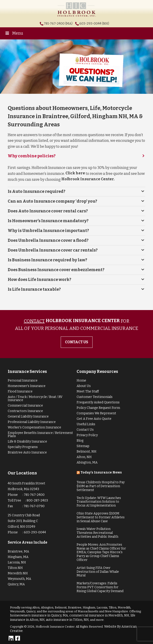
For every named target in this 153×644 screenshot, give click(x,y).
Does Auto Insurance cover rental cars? (48, 211)
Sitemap (83, 446)
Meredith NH (18, 573)
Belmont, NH (87, 452)
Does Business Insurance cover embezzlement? (56, 270)
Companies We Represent (96, 413)
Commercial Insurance (25, 406)
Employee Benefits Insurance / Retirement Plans (40, 434)
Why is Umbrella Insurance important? (48, 231)
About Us (84, 386)
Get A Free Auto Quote (94, 419)
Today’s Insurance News (101, 472)
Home (81, 381)
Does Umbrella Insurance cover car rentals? (53, 250)
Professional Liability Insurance (32, 422)
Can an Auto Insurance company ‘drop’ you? (52, 201)
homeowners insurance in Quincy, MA (39, 615)
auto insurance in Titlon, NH (67, 620)
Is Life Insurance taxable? (34, 289)
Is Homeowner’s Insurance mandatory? (48, 221)
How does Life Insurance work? (39, 280)
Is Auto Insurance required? (36, 191)
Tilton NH (15, 568)
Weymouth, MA (19, 579)
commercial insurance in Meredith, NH (99, 615)
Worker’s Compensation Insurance (34, 427)
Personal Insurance (23, 381)
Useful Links (86, 424)
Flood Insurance (20, 391)
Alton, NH (84, 457)
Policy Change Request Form (98, 408)
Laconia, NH (17, 562)
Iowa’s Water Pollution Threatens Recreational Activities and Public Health (97, 533)
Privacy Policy (87, 435)
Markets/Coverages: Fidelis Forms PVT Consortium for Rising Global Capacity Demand (100, 587)
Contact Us (85, 430)
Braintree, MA (18, 551)
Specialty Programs (23, 447)
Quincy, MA (16, 584)
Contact (34, 321)
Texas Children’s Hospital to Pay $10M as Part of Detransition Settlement (101, 486)
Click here (75, 173)
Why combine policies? (32, 156)
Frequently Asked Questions (98, 402)
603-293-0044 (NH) (94, 24)
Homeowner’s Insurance (27, 386)
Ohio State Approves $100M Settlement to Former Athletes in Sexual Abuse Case (101, 517)
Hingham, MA (18, 557)
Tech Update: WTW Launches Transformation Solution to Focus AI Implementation (99, 502)
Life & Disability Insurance (27, 442)
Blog (80, 441)
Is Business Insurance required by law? (47, 260)
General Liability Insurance (28, 416)
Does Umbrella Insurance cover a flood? (48, 240)
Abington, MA (87, 462)
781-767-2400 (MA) (58, 24)
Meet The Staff (88, 391)
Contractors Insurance (25, 411)
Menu (14, 33)
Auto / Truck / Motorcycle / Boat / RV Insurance (35, 398)
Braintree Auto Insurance (27, 452)
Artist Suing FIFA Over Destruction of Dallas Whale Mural (98, 572)
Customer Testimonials (95, 397)
